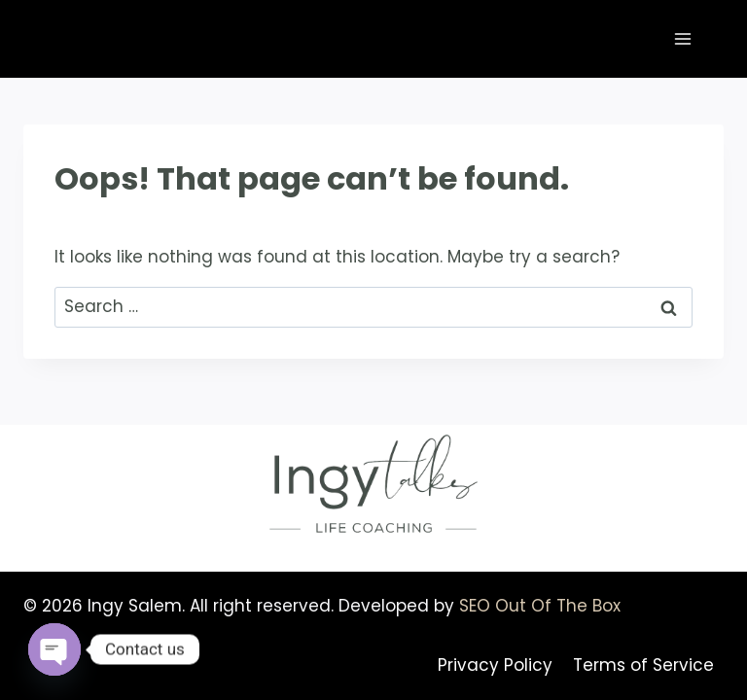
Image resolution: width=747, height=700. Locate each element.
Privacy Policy (495, 665)
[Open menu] (682, 38)
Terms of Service (643, 665)
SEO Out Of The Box (540, 606)
